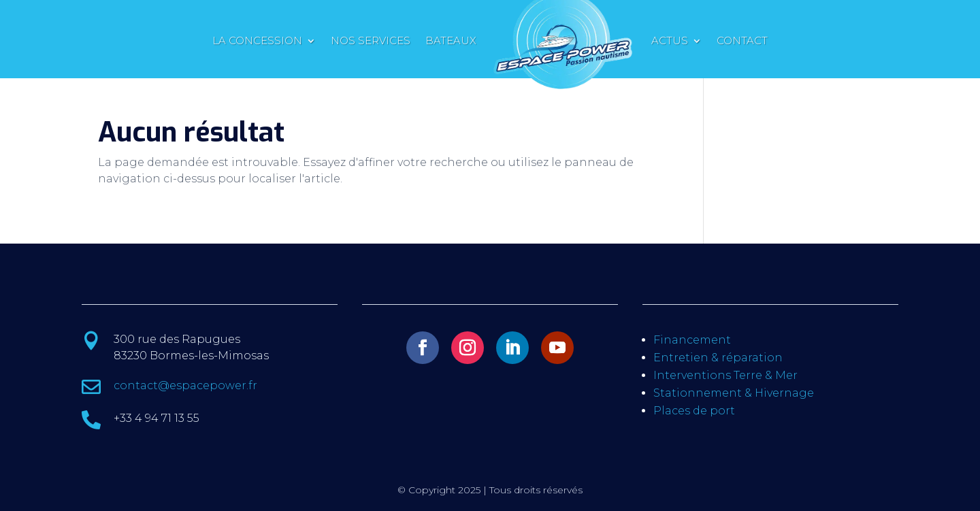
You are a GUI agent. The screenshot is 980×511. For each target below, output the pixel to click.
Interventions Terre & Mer (725, 375)
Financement (692, 340)
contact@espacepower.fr (185, 385)
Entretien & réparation (718, 358)
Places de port (694, 411)
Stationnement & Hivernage (734, 393)
